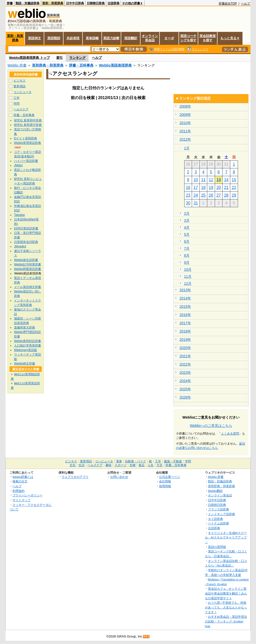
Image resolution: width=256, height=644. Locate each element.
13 (219, 180)
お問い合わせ (119, 477)
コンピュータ (22, 92)
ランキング (77, 58)
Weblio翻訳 (215, 491)
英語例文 (34, 38)
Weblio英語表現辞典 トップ (29, 58)
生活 (81, 465)
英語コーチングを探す (188, 38)
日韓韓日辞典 (96, 3)
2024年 (185, 381)
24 (196, 195)
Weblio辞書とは (23, 477)
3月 (187, 220)
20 (219, 188)
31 (196, 203)
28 (226, 195)
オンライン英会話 (150, 38)
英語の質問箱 (217, 547)
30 (188, 203)
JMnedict (20, 246)
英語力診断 (111, 38)
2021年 (185, 356)
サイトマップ (21, 500)
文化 (72, 465)
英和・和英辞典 (53, 3)
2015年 (185, 306)
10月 (188, 269)
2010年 (185, 123)
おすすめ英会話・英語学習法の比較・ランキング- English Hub (226, 621)
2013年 (185, 290)
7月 (187, 248)
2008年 (185, 106)
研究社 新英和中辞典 (28, 120)
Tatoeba (19, 215)
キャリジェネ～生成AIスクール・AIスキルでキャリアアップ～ (226, 537)
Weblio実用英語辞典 (27, 143)
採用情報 (165, 486)
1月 (187, 148)
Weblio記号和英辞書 (27, 264)
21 (226, 188)
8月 (187, 255)
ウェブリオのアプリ (75, 477)
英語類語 (54, 38)
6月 (187, 241)
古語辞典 (113, 3)
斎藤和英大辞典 (24, 328)
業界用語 (19, 86)
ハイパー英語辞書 (26, 161)
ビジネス (19, 81)
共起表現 (73, 38)
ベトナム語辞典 (218, 523)
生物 (132, 465)
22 (234, 188)
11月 (188, 276)
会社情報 (165, 481)
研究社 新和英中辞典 (28, 125)
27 (219, 195)
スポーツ (120, 465)
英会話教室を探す (208, 38)
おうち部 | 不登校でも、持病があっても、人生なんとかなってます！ (226, 607)
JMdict (18, 165)
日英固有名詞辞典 (26, 242)
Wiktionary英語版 (25, 350)
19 (211, 188)
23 (188, 195)
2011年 (185, 131)
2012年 (185, 139)
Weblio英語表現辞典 (115, 65)
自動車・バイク (135, 461)
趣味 (108, 465)
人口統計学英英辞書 (27, 346)
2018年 (185, 331)
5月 (187, 234)
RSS (146, 637)
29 (234, 195)
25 (203, 195)
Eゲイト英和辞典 (25, 138)
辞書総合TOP (228, 4)
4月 (187, 227)
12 (211, 180)
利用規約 (18, 491)
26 (211, 195)
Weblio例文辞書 (24, 364)
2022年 (185, 364)
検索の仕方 (20, 481)
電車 (119, 461)
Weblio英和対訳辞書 (27, 341)
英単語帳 (92, 38)
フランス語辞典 (218, 509)
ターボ (169, 38)
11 (203, 180)
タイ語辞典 (215, 519)
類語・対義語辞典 (27, 3)
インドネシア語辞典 (221, 514)
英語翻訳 (131, 38)
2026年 (185, 397)
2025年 (185, 389)
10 (196, 180)
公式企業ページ (169, 477)
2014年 (185, 298)
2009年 (185, 115)
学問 (16, 104)
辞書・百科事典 (81, 65)
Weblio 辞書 (17, 65)
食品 (141, 465)
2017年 (185, 323)
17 (196, 188)
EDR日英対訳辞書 (26, 228)
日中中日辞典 (75, 3)
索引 (59, 58)
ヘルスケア (21, 109)
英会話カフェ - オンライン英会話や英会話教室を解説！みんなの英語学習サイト (226, 593)
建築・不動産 (173, 461)
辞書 (10, 3)
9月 (187, 262)
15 (234, 180)
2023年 (185, 373)
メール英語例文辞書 (27, 287)
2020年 (185, 348)
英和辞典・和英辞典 (48, 65)
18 (203, 188)
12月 (188, 283)
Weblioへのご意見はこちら (211, 426)
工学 (16, 98)
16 (188, 188)
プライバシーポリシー (27, 495)
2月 (187, 213)
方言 (159, 465)
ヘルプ (245, 4)
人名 (150, 465)
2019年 (185, 340)
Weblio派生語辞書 (26, 260)
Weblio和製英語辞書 (27, 269)
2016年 (185, 315)
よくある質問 (230, 434)
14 (226, 180)
